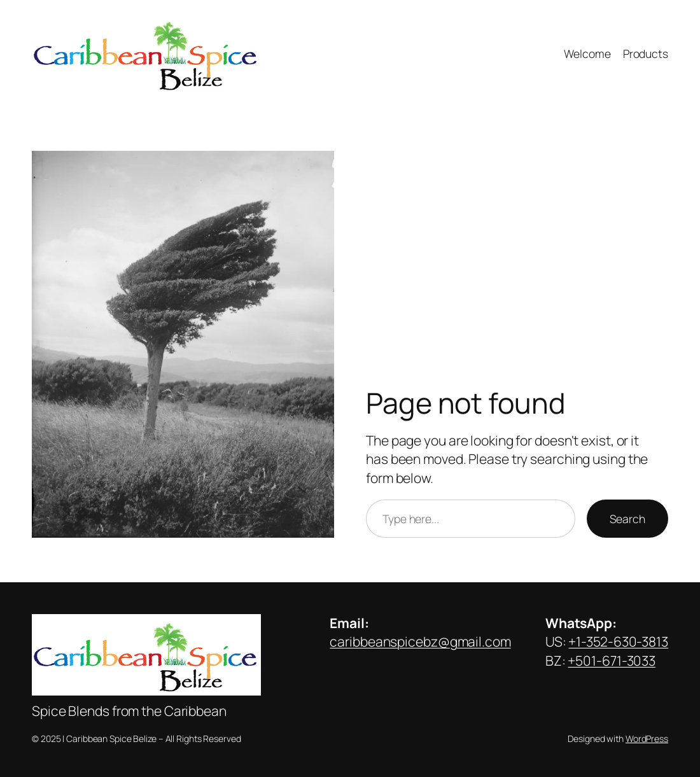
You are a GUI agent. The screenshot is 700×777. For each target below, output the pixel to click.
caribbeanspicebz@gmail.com (420, 641)
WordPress (647, 738)
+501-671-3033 (612, 661)
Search (627, 519)
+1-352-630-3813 (618, 641)
